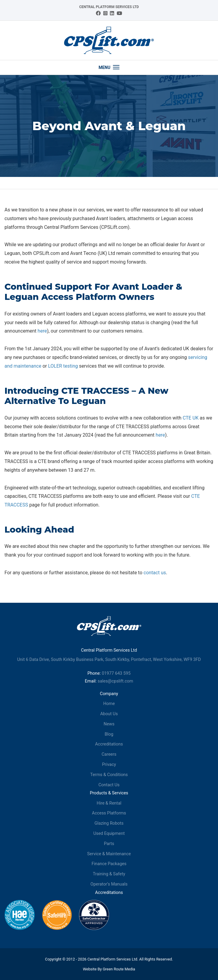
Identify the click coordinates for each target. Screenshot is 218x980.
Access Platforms (109, 813)
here (42, 331)
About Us (109, 714)
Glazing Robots (109, 823)
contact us (155, 573)
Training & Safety (109, 874)
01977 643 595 (116, 673)
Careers (109, 754)
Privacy (109, 765)
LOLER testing (63, 366)
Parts (109, 844)
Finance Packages (109, 864)
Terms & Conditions (109, 775)
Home (109, 704)
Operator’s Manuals (109, 884)
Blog (109, 734)
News (109, 724)
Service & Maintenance (109, 854)
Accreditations (109, 744)
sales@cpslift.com (115, 681)
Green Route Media (119, 969)
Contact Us (109, 785)
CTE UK (191, 418)
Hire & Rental (109, 803)
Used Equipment (109, 834)
